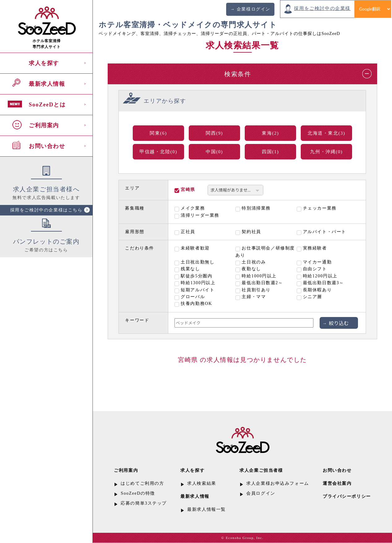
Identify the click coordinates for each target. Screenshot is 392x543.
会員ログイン (261, 493)
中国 (214, 152)
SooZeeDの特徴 (138, 493)
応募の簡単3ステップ (144, 503)
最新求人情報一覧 (207, 509)
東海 (270, 133)
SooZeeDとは (47, 105)
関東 (158, 133)
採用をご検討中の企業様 (322, 8)
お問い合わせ (47, 146)
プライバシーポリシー (347, 496)
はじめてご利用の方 (142, 483)
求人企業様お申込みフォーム (278, 483)
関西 (214, 133)
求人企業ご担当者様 (261, 470)
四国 (270, 152)
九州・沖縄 (326, 152)
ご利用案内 (44, 125)
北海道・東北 (326, 133)
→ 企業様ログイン (250, 9)
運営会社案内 (337, 483)
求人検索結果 (202, 483)
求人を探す (44, 63)
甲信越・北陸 (158, 152)
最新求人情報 (47, 84)
